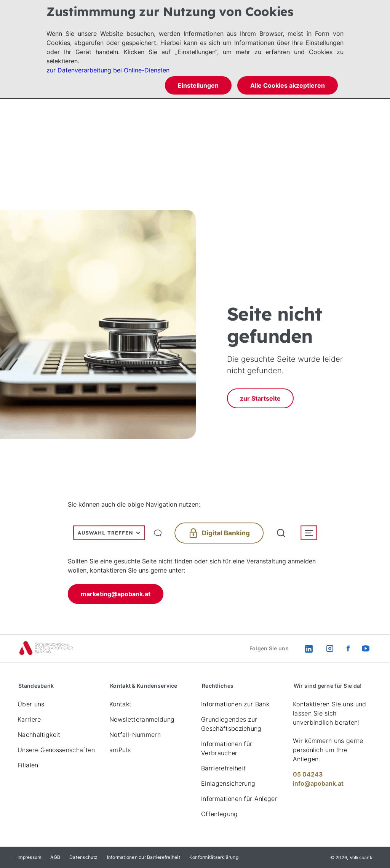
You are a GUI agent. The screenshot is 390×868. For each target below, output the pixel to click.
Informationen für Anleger (239, 799)
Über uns (31, 704)
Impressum (29, 857)
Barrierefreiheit (223, 768)
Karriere (29, 719)
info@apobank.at (318, 783)
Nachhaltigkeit (39, 735)
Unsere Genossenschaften (56, 750)
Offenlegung (220, 814)
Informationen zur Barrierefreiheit (144, 857)
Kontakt (120, 704)
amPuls (120, 750)
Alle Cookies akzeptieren (288, 85)
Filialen (28, 765)
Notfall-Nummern (135, 735)
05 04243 (308, 774)
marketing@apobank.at (116, 594)
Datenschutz (84, 857)
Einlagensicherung (228, 783)
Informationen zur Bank (235, 704)
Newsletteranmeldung (142, 719)
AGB (55, 857)
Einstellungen (198, 85)
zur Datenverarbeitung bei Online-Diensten (108, 70)
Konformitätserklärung (214, 857)
